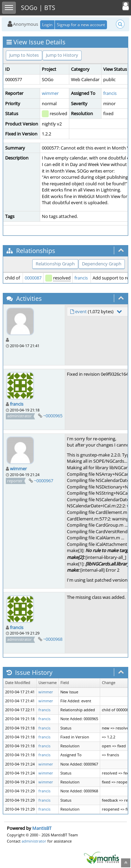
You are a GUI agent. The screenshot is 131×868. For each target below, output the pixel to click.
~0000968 (53, 639)
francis (110, 93)
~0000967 (44, 481)
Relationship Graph (55, 264)
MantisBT (42, 828)
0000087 (33, 278)
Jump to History (62, 55)
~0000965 (53, 416)
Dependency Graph (102, 264)
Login (47, 25)
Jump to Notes (24, 55)
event (81, 311)
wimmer (50, 93)
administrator (34, 841)
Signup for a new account (81, 25)
